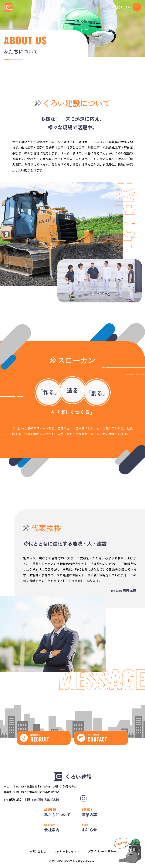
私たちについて (57, 815)
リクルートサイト (65, 851)
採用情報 (35, 735)
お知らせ (89, 830)
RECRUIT (121, 7)
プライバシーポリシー (102, 851)
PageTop (119, 866)
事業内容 (89, 815)
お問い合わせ (93, 735)
